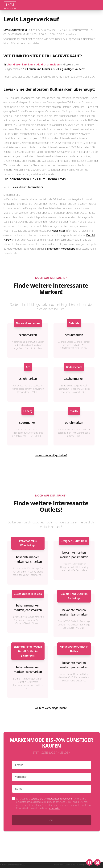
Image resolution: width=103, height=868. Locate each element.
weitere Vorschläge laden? (51, 455)
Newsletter (58, 231)
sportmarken (28, 423)
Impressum (58, 865)
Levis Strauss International (28, 187)
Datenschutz (37, 799)
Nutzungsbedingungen (60, 799)
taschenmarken (74, 379)
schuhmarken (28, 335)
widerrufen (54, 808)
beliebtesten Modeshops (60, 249)
